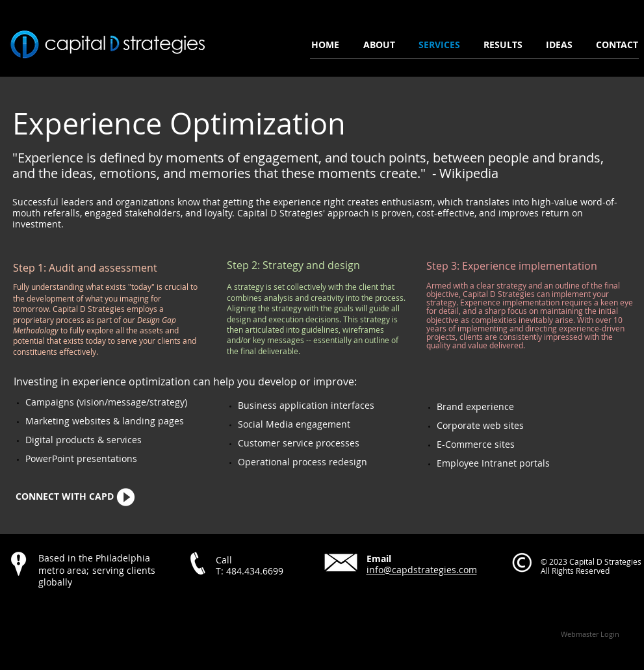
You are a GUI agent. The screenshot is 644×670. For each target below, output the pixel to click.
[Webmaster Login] (590, 634)
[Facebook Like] (88, 610)
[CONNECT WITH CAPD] (65, 497)
